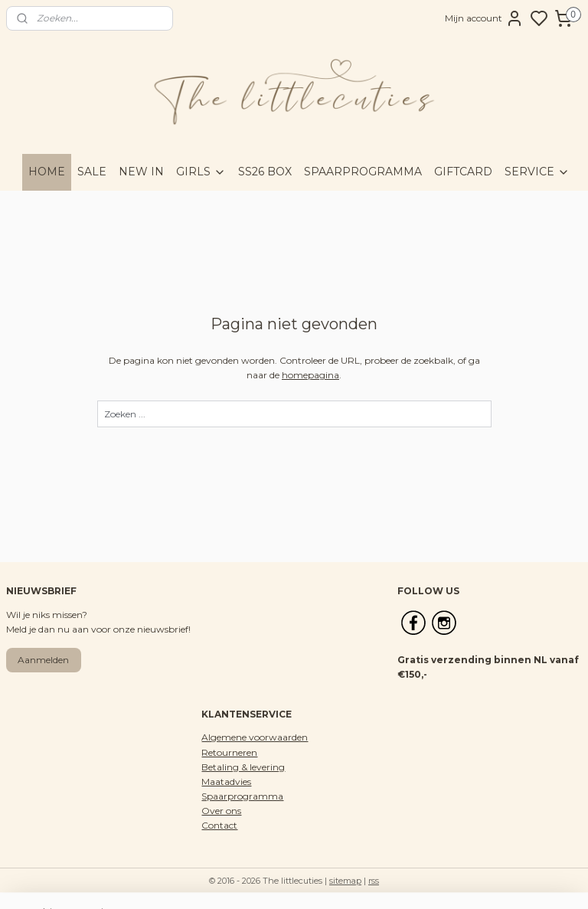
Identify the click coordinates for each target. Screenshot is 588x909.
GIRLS (201, 172)
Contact (219, 825)
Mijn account (484, 18)
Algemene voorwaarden (255, 737)
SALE (92, 172)
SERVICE (537, 172)
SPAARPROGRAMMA (363, 172)
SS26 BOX (265, 172)
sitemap (345, 881)
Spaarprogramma (242, 796)
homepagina (310, 375)
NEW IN (141, 172)
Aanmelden (43, 660)
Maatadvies (226, 781)
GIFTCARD (463, 172)
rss (374, 881)
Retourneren (229, 752)
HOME (47, 172)
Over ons (221, 811)
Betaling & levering (243, 767)
